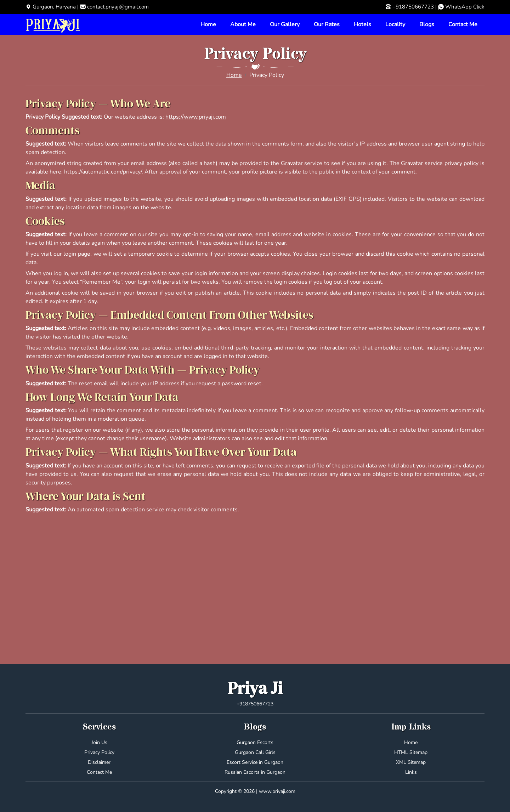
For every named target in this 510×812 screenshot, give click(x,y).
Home (208, 24)
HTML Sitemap (411, 752)
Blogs (427, 24)
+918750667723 (413, 7)
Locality (395, 24)
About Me (243, 24)
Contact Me (463, 24)
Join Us (99, 742)
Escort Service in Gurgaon (255, 762)
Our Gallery (285, 24)
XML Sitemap (411, 762)
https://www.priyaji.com (196, 117)
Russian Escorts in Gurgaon (255, 772)
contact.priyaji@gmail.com (118, 7)
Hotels (362, 24)
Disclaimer (99, 762)
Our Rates (327, 24)
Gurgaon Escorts (255, 742)
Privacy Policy (99, 752)
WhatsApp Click (465, 7)
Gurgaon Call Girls (255, 752)
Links (411, 772)
